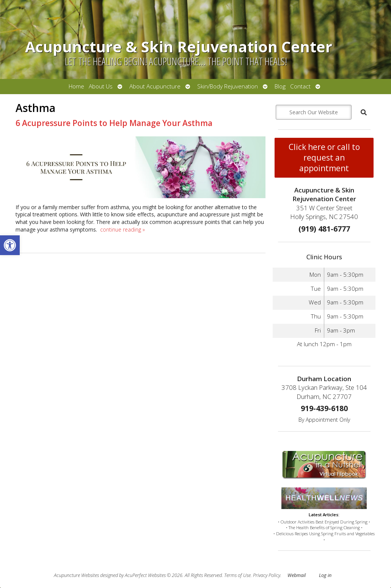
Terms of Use (237, 575)
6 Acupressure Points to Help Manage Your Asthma (114, 123)
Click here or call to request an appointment (324, 158)
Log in (325, 575)
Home (76, 86)
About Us (101, 86)
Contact (300, 86)
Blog (280, 86)
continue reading (122, 229)
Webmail (297, 575)
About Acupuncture (155, 86)
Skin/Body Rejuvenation (228, 86)
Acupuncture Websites (76, 575)
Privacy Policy (267, 575)
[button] (10, 245)
